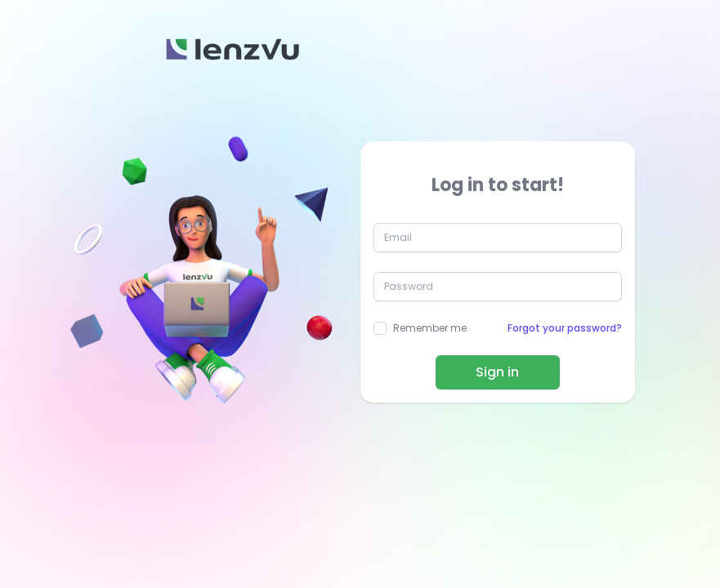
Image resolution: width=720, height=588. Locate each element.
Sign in (497, 372)
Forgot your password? (565, 328)
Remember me (430, 328)
